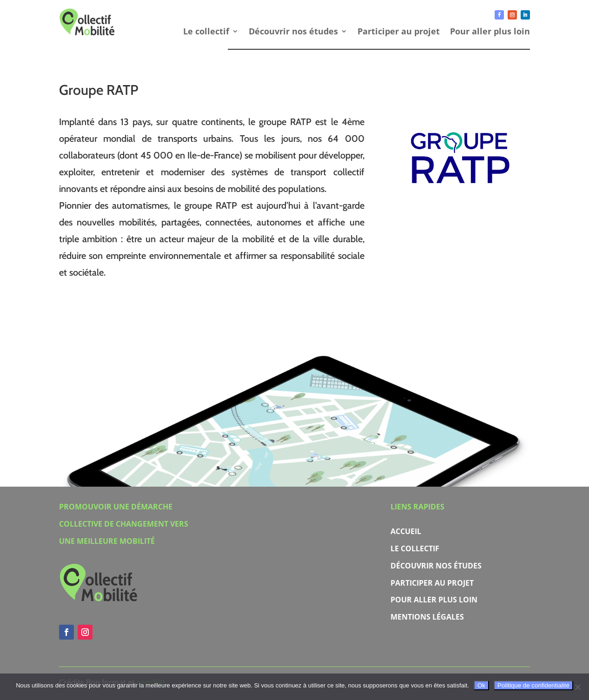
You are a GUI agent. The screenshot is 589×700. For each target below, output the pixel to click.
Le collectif (206, 32)
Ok (481, 685)
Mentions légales (427, 617)
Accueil (406, 531)
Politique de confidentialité (533, 685)
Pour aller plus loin (490, 32)
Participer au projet (399, 32)
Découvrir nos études (293, 32)
